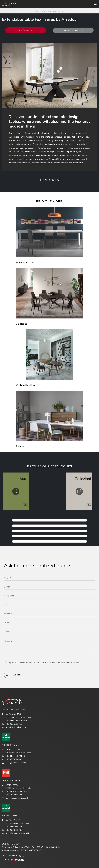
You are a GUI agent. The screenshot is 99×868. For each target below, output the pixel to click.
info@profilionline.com (14, 727)
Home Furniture (46, 11)
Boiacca (20, 446)
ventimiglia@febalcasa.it (15, 798)
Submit (12, 675)
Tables (55, 11)
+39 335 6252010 (12, 724)
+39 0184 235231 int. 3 (14, 791)
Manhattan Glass (25, 263)
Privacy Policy (72, 663)
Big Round (22, 324)
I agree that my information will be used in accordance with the (43, 663)
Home (37, 11)
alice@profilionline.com (14, 763)
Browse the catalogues (73, 30)
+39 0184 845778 (12, 827)
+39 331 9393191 (12, 795)
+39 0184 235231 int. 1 (14, 721)
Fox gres (61, 11)
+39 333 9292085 (12, 830)
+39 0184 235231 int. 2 (14, 756)
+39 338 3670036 (12, 759)
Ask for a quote (26, 30)
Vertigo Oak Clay (26, 385)
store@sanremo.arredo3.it (16, 833)
